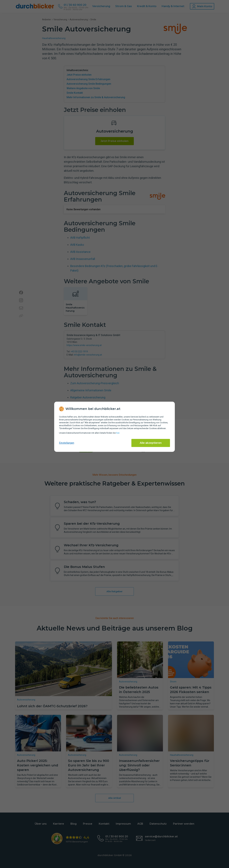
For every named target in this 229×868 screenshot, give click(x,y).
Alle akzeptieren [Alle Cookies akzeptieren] (151, 443)
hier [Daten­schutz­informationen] (118, 433)
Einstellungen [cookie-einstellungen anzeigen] (67, 443)
